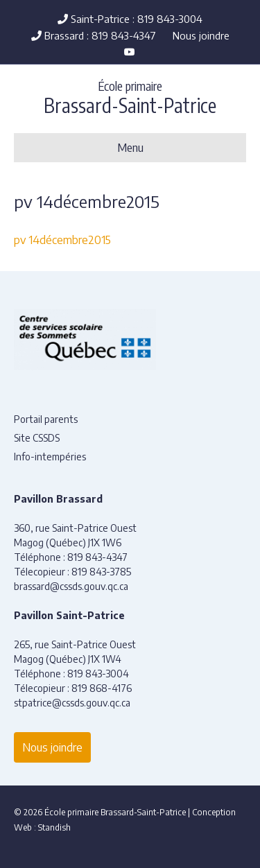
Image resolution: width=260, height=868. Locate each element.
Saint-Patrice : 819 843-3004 (130, 19)
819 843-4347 (97, 557)
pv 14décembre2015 (62, 240)
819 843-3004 (98, 674)
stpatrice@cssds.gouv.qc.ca (72, 703)
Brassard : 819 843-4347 (94, 35)
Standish (54, 827)
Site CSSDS (37, 438)
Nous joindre (201, 35)
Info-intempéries (50, 457)
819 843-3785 (101, 572)
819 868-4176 (102, 688)
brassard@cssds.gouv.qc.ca (71, 586)
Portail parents (46, 419)
